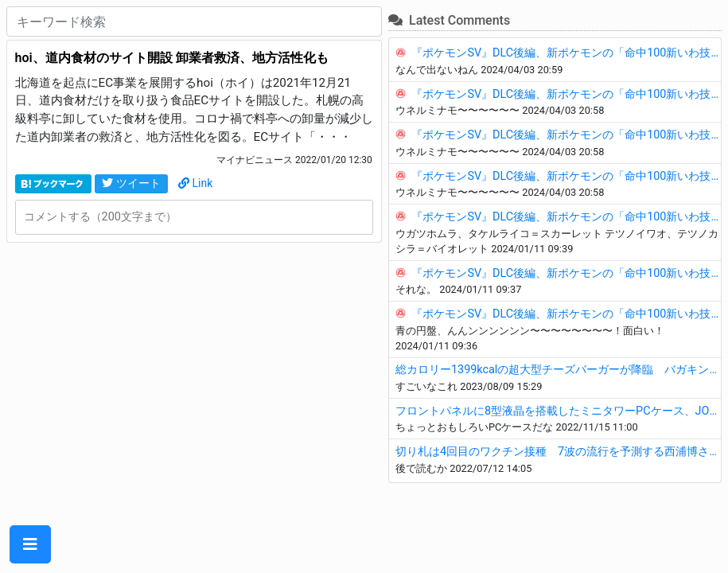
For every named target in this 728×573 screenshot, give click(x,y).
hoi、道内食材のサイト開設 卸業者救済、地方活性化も (172, 58)
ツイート (131, 183)
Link (196, 183)
